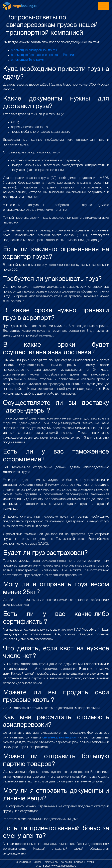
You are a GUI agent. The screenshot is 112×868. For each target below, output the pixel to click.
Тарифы (38, 862)
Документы (52, 862)
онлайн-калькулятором (59, 738)
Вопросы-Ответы (84, 862)
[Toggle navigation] (103, 6)
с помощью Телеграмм (28, 60)
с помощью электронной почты (34, 50)
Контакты (67, 862)
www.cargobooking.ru (64, 866)
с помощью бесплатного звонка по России (42, 55)
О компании (24, 862)
